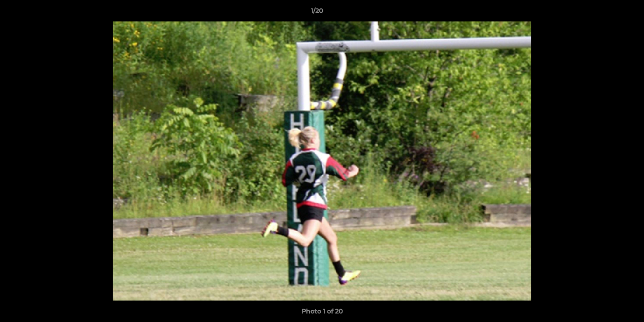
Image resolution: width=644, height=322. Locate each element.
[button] (606, 13)
